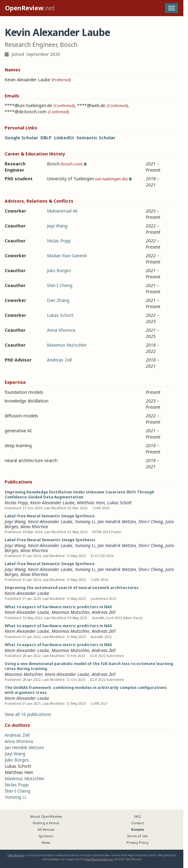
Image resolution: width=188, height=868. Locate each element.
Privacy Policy (138, 843)
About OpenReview (46, 816)
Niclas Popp (59, 241)
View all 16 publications (28, 714)
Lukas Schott (60, 315)
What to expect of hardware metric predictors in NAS (58, 607)
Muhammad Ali (62, 211)
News (46, 843)
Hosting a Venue (46, 823)
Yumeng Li (85, 522)
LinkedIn (64, 138)
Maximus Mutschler (67, 345)
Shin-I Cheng (60, 285)
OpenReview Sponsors (99, 859)
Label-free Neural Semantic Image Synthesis (50, 516)
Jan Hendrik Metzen (117, 522)
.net (30, 8)
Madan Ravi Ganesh (67, 256)
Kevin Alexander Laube (52, 503)
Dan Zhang (58, 300)
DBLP (46, 138)
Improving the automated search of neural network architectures (72, 588)
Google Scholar (21, 138)
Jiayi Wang (57, 226)
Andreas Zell (59, 360)
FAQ (138, 816)
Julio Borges (59, 270)
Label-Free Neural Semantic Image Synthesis (50, 540)
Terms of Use (138, 836)
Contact (138, 823)
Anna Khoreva (61, 330)
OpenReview (16, 855)
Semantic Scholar (96, 138)
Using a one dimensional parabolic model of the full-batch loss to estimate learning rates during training (89, 666)
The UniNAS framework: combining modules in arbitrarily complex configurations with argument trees (86, 690)
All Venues (46, 830)
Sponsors (46, 836)
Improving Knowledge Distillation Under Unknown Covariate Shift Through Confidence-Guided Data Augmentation (79, 495)
